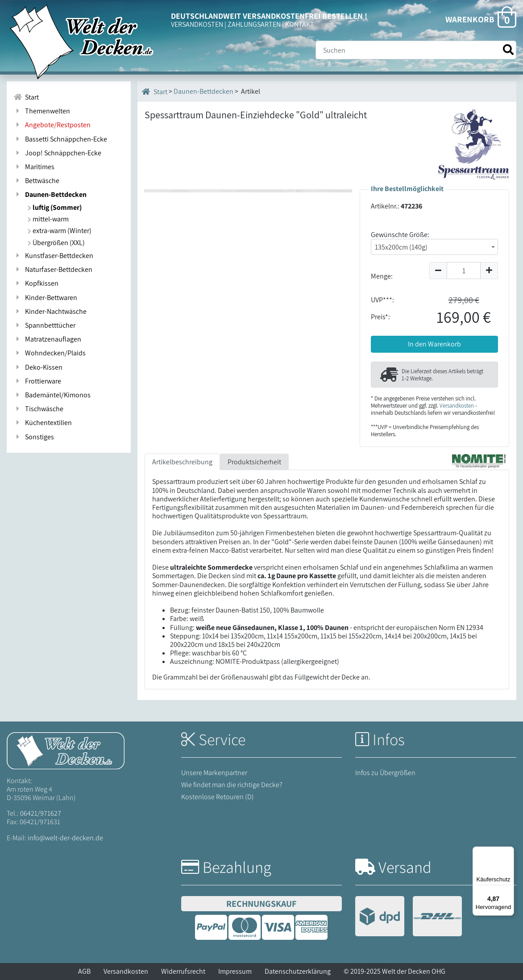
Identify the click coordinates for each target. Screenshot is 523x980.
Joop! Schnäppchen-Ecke (57, 153)
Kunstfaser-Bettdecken (53, 256)
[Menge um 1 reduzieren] (438, 271)
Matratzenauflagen (47, 339)
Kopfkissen (36, 283)
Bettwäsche (36, 181)
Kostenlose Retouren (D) (218, 797)
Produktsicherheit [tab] (254, 462)
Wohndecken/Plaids (50, 353)
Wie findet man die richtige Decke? (232, 785)
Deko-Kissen (38, 367)
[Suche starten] (508, 50)
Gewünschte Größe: (400, 235)
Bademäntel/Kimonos (52, 395)
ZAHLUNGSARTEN (254, 24)
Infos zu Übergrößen (385, 773)
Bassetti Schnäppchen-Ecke (60, 139)
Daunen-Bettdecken (50, 194)
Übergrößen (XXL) (56, 243)
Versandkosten (457, 406)
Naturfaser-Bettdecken (53, 269)
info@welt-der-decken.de (65, 838)
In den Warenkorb (434, 344)
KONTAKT (300, 24)
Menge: (382, 276)
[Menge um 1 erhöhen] (489, 271)
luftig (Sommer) (55, 207)
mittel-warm (48, 219)
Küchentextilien (43, 423)
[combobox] (434, 247)
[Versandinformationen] (409, 917)
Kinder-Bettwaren (45, 298)
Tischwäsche (38, 409)
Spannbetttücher (44, 325)
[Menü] (509, 852)
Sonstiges (34, 437)
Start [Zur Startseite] (26, 97)
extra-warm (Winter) (60, 231)
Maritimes (34, 167)
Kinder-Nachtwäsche (50, 311)
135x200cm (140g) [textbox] (401, 247)
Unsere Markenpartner (214, 773)
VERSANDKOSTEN (197, 24)
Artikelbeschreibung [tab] (182, 462)
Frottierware (37, 381)
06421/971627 (41, 813)
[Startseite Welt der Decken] (66, 750)
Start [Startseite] (155, 92)
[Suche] (416, 50)
